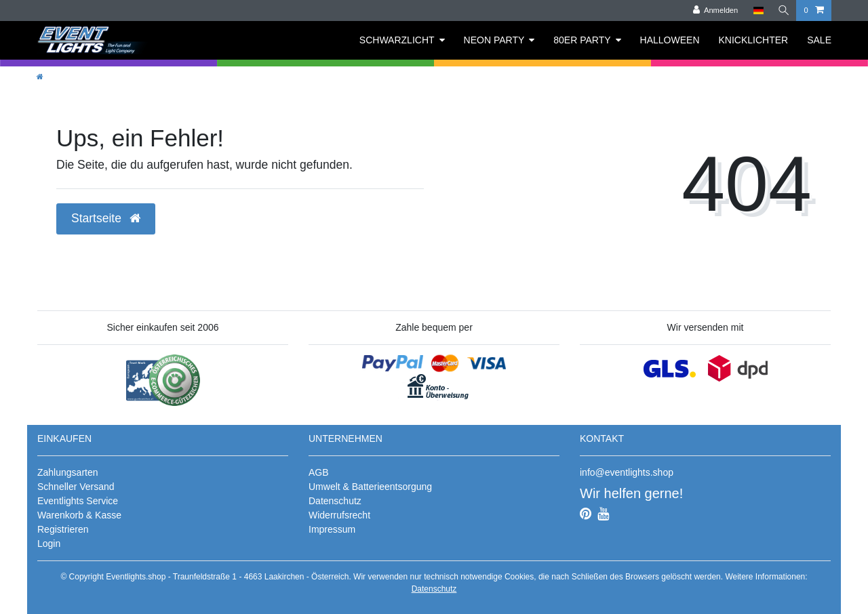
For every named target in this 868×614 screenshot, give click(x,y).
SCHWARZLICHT (397, 40)
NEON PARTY (494, 40)
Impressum (332, 529)
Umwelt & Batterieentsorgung (370, 487)
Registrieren (63, 529)
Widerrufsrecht (339, 515)
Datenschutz (335, 501)
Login (49, 544)
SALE (819, 40)
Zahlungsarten (68, 472)
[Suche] (783, 11)
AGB (319, 472)
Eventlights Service (78, 501)
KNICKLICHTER (754, 40)
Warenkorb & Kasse (79, 515)
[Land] (756, 11)
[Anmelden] (714, 11)
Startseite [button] (106, 218)
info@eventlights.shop (627, 472)
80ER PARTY (582, 40)
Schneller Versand (76, 487)
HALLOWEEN (670, 40)
